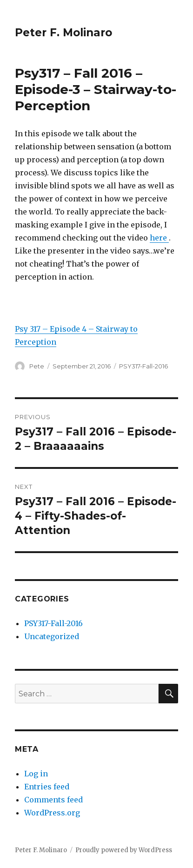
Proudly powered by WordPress (124, 850)
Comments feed (53, 800)
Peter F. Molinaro (63, 33)
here (159, 238)
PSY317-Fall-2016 (143, 366)
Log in (36, 774)
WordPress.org (52, 813)
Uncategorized (52, 636)
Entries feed (47, 787)
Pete (37, 366)
